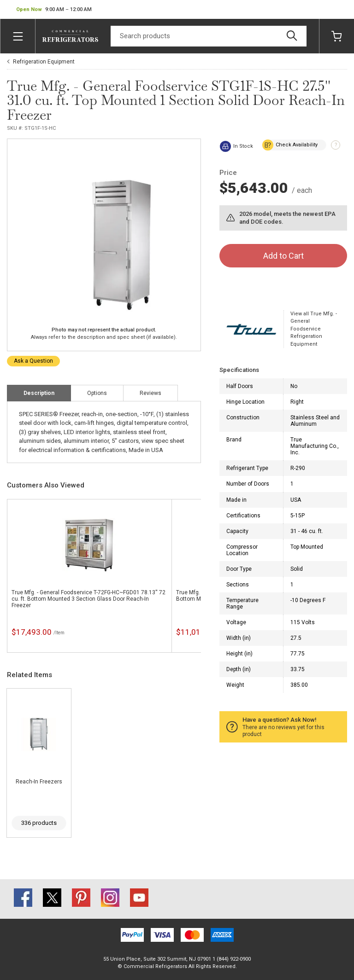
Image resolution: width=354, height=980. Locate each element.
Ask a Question (33, 361)
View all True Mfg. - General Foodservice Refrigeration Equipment (314, 329)
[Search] (209, 36)
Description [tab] (39, 393)
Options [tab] (97, 393)
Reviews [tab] (150, 393)
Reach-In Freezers (39, 782)
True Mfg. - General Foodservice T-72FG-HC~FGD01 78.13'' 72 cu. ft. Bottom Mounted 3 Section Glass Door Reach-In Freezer (88, 599)
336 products (39, 823)
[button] (54, 10)
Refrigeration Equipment (44, 62)
